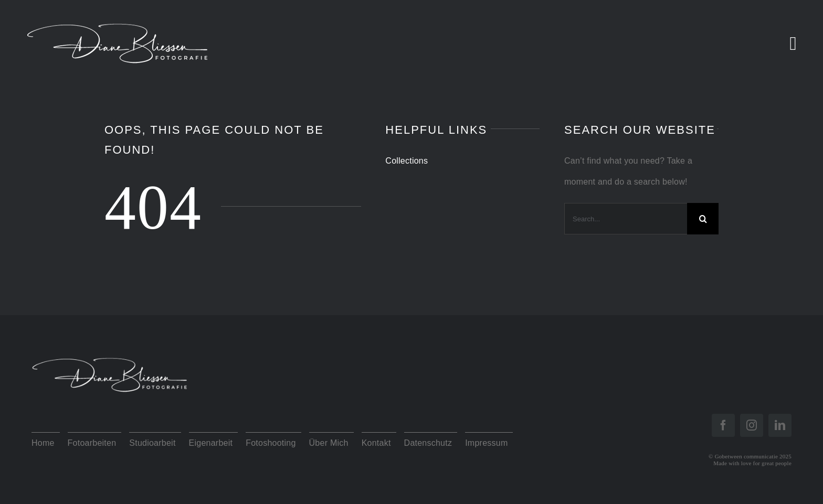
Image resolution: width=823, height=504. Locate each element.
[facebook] (723, 425)
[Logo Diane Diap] (110, 351)
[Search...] (626, 219)
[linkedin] (780, 425)
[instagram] (752, 425)
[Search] (703, 219)
